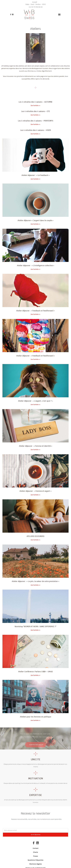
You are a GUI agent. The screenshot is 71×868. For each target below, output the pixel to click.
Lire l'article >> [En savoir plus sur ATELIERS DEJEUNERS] (35, 540)
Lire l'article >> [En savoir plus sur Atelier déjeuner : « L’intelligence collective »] (35, 269)
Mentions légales (36, 864)
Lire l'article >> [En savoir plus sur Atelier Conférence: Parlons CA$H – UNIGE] (35, 675)
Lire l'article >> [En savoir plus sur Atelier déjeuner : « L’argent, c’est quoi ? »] (35, 405)
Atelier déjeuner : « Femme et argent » (35, 491)
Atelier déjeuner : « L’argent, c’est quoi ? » (36, 401)
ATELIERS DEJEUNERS (35, 536)
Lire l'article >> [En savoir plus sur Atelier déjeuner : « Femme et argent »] (35, 495)
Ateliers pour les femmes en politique (36, 717)
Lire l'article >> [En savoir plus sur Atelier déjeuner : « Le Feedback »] (35, 179)
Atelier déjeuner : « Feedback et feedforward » (35, 311)
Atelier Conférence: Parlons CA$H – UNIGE (36, 672)
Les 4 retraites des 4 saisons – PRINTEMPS (36, 121)
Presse (35, 856)
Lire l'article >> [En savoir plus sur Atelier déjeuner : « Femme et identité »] (35, 450)
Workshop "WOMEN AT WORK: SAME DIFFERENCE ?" (35, 626)
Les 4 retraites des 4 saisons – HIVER (36, 130)
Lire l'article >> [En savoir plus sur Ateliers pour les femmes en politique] (35, 720)
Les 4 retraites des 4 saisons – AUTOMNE (35, 102)
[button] (59, 15)
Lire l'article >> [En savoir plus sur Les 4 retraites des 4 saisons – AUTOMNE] (35, 106)
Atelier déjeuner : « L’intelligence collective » (36, 265)
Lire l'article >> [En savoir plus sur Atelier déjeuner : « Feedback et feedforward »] (35, 314)
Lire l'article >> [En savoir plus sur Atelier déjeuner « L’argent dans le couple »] (35, 224)
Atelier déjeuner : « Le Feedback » (36, 175)
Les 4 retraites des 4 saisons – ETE (36, 111)
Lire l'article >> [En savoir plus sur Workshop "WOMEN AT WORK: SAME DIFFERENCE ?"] (35, 630)
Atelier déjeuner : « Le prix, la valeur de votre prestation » (35, 581)
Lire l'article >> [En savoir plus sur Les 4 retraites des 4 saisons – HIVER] (35, 134)
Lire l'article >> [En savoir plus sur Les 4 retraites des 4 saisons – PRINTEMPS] (35, 124)
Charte (35, 852)
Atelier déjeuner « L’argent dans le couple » (35, 220)
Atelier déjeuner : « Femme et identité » (36, 446)
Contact (36, 848)
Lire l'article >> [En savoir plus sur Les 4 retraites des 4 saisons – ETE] (35, 115)
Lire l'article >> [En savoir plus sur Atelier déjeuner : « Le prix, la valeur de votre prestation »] (35, 585)
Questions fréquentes (35, 860)
